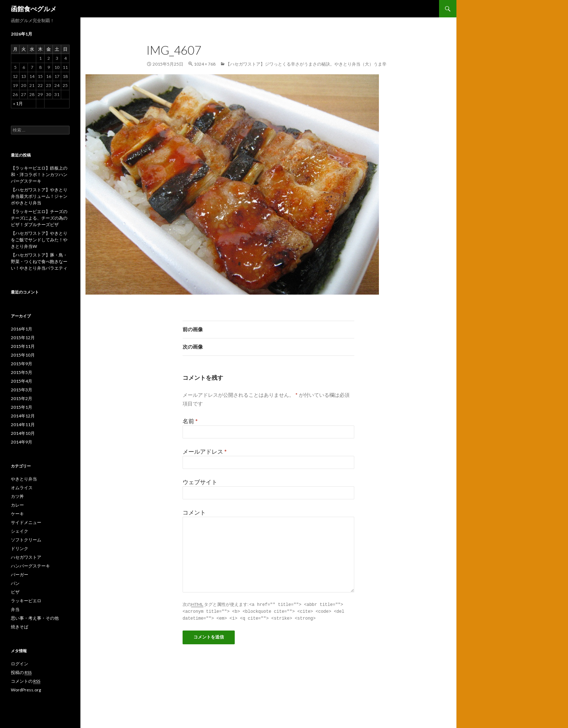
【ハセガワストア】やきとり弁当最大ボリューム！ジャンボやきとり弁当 (39, 196)
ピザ (15, 592)
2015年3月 (22, 390)
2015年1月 (22, 407)
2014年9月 (22, 442)
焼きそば (20, 627)
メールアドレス (205, 451)
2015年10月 (23, 355)
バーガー (20, 575)
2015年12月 (23, 338)
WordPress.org (26, 690)
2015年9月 (22, 364)
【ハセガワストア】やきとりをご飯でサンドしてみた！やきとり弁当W (39, 240)
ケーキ (17, 514)
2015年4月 (22, 381)
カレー (17, 505)
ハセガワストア (26, 557)
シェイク (20, 531)
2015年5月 (22, 372)
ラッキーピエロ (26, 601)
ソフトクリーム (26, 540)
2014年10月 (23, 433)
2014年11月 (23, 425)
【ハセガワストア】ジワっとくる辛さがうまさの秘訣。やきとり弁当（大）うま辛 (306, 64)
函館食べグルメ (34, 9)
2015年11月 (23, 346)
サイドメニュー (26, 522)
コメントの (26, 681)
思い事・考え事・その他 (35, 618)
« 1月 (18, 103)
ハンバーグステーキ (30, 566)
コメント (194, 512)
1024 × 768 (205, 64)
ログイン (20, 664)
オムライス (22, 488)
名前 (190, 421)
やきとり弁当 (24, 479)
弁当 (15, 609)
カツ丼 (17, 496)
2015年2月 (22, 398)
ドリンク (20, 548)
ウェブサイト (200, 482)
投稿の (21, 673)
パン (15, 583)
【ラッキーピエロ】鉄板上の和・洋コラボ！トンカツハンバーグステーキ (39, 174)
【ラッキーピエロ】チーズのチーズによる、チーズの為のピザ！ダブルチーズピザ (39, 218)
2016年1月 (22, 329)
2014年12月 (23, 416)
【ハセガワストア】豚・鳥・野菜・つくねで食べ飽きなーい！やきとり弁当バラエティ (39, 261)
